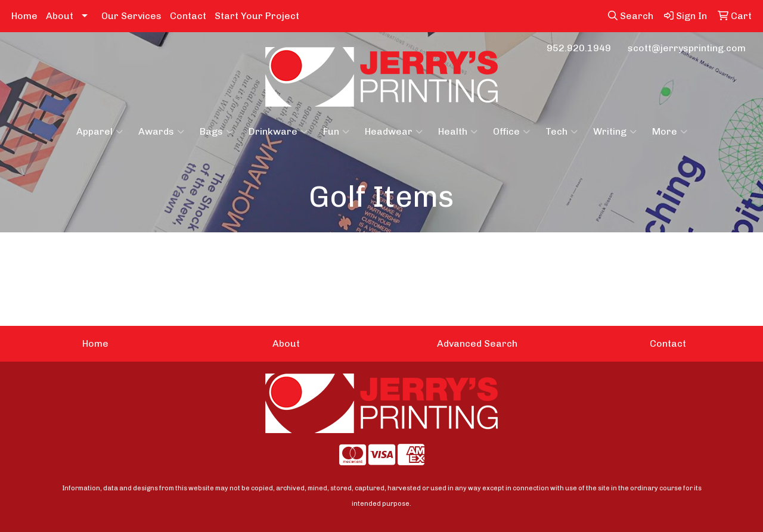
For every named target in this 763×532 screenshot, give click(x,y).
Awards (161, 132)
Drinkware (278, 132)
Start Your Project (257, 16)
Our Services (131, 16)
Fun (336, 132)
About (60, 16)
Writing (615, 132)
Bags (216, 132)
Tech (562, 132)
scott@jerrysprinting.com (687, 48)
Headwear (394, 132)
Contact (188, 16)
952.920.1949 (579, 48)
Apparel (100, 132)
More (670, 132)
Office (511, 132)
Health (458, 132)
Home (24, 16)
